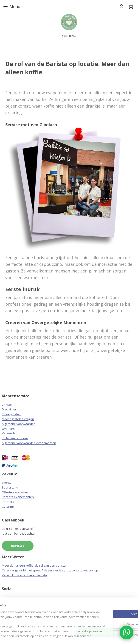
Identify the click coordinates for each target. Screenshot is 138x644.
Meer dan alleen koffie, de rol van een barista (34, 565)
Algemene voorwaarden (19, 424)
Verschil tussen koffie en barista (24, 575)
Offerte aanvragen (15, 492)
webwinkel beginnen (52, 636)
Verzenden (10, 433)
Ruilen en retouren (15, 438)
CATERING (69, 36)
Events (7, 483)
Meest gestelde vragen (18, 419)
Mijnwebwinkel (92, 636)
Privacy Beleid (12, 414)
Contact (7, 405)
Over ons (8, 429)
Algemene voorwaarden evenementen (29, 443)
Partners (8, 502)
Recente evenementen (18, 497)
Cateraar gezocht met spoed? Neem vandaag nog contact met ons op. (51, 570)
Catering (8, 506)
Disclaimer (9, 409)
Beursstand (10, 487)
